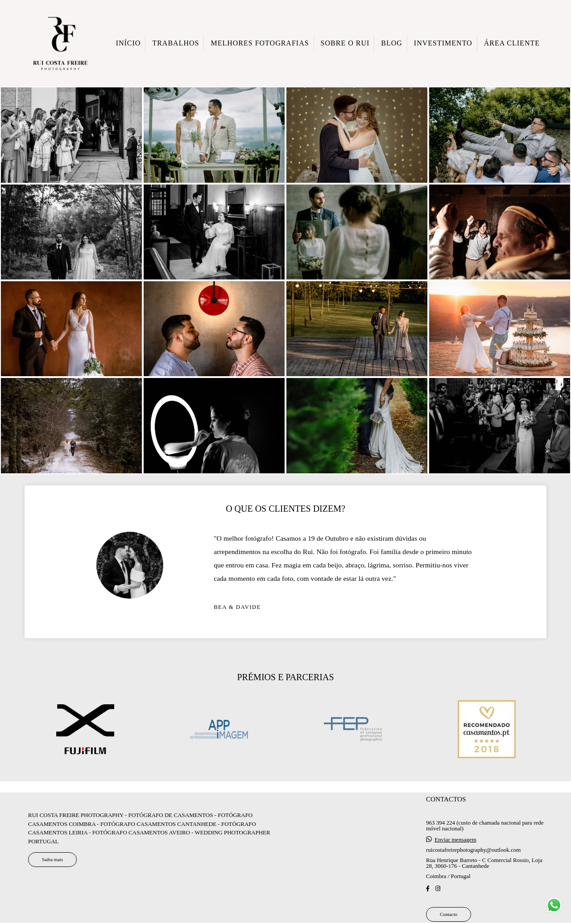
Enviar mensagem (455, 840)
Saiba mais (52, 859)
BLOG (392, 43)
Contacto (449, 914)
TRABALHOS (176, 43)
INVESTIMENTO (443, 43)
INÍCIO (128, 43)
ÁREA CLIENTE (512, 43)
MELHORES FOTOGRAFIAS (260, 43)
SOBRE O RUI (345, 43)
